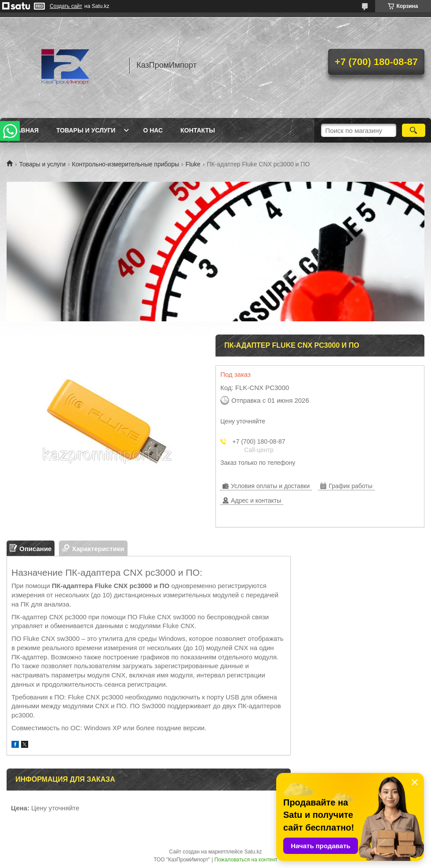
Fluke (193, 164)
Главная (24, 130)
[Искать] (414, 130)
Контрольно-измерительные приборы (126, 164)
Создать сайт (66, 6)
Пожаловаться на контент (246, 860)
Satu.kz (253, 852)
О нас (153, 130)
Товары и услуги (86, 130)
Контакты (197, 130)
